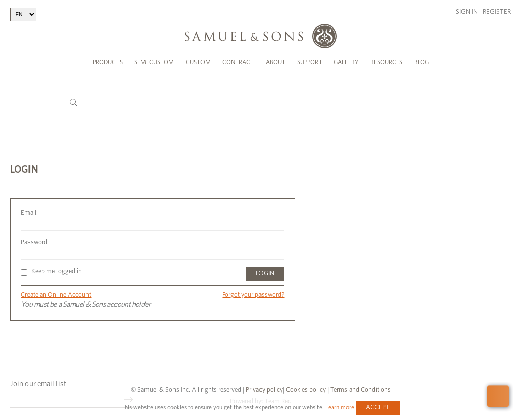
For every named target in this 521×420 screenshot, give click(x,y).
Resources (386, 62)
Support (310, 62)
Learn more (340, 407)
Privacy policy (264, 383)
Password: (35, 235)
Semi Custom (154, 62)
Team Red (278, 394)
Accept (378, 408)
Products (108, 62)
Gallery (346, 62)
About (276, 62)
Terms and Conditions (360, 383)
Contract (238, 62)
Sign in (467, 12)
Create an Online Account (56, 288)
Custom (198, 62)
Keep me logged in (51, 264)
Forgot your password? (253, 288)
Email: (29, 206)
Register (497, 12)
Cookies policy (306, 383)
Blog (422, 62)
